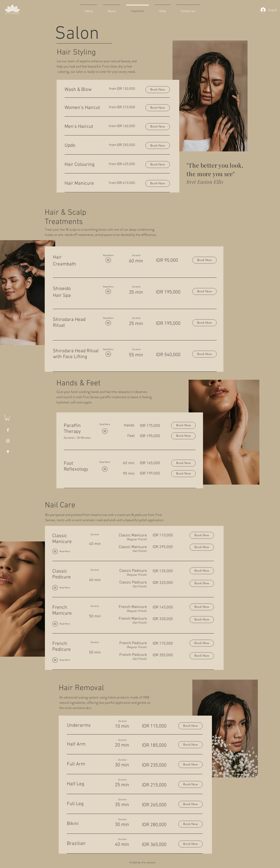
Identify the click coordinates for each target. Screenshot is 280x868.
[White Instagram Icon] (8, 441)
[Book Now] (204, 260)
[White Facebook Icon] (8, 430)
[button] (7, 418)
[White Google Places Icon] (8, 452)
